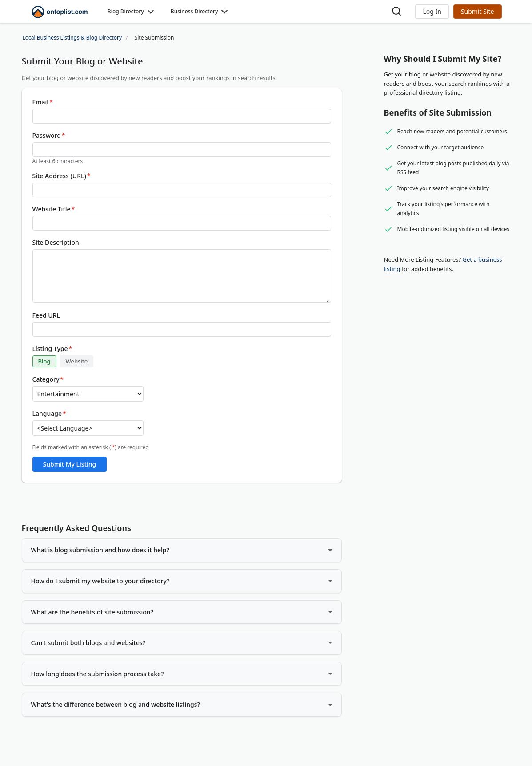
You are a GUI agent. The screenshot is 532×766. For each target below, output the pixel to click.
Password (49, 136)
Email (43, 102)
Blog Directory (126, 11)
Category (48, 379)
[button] (432, 12)
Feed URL (46, 315)
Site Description (56, 243)
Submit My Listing (70, 464)
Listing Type (52, 349)
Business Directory (194, 11)
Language (49, 414)
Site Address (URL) (62, 176)
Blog (44, 361)
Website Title (54, 209)
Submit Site (478, 11)
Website (77, 361)
